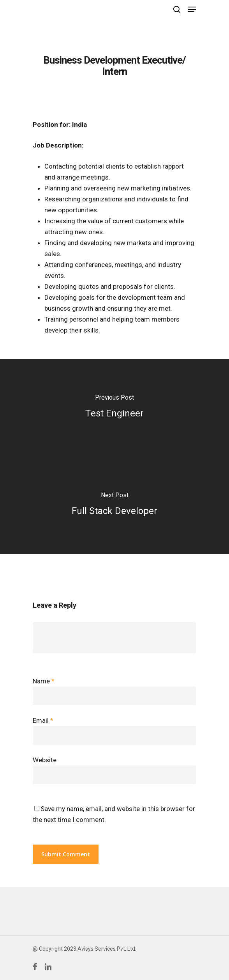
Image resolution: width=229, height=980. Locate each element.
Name (44, 681)
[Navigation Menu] (192, 9)
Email (43, 720)
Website (45, 760)
